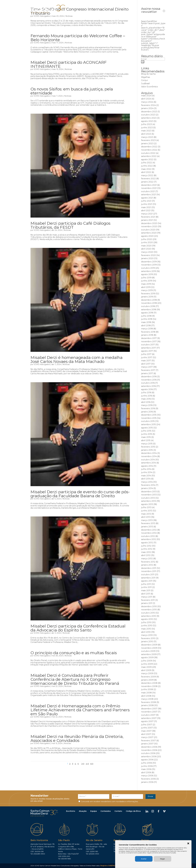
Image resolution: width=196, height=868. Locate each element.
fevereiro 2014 (148, 485)
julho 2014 (146, 469)
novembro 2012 (149, 533)
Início (76, 11)
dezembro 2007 (149, 709)
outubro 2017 (148, 345)
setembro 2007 (149, 718)
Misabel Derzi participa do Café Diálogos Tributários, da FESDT (70, 225)
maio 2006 (146, 769)
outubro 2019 (148, 268)
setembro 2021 (149, 195)
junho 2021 (147, 204)
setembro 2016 (148, 386)
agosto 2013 (147, 504)
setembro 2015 (148, 424)
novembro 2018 (149, 303)
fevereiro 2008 (149, 702)
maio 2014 (146, 476)
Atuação (83, 811)
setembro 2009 (149, 654)
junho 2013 (147, 511)
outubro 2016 (148, 383)
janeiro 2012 (147, 565)
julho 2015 (146, 431)
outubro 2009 (148, 651)
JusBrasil (145, 84)
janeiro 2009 (147, 680)
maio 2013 (146, 514)
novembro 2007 (149, 712)
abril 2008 (146, 696)
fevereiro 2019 (148, 294)
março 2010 (147, 635)
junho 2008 (147, 689)
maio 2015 (146, 437)
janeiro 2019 (147, 297)
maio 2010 (146, 629)
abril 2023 (146, 134)
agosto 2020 (147, 236)
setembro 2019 (149, 271)
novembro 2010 (149, 610)
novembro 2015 (149, 418)
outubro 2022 (148, 153)
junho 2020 (147, 242)
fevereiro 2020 (148, 255)
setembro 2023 (149, 118)
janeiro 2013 (147, 527)
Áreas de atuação (105, 11)
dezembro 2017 (149, 338)
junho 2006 (147, 766)
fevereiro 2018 (148, 332)
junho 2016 (147, 396)
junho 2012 (147, 549)
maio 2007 (146, 731)
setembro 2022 (149, 156)
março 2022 (147, 175)
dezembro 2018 (149, 300)
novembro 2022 (149, 150)
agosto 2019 (147, 274)
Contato (156, 11)
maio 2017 (146, 361)
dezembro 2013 (149, 492)
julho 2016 (146, 393)
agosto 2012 (147, 543)
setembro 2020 (149, 233)
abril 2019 (146, 287)
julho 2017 (146, 354)
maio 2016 (146, 399)
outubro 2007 (148, 715)
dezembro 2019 (149, 262)
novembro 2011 (149, 571)
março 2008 (147, 699)
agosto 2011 (147, 581)
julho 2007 (147, 725)
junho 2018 (147, 319)
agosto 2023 (147, 121)
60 (92, 764)
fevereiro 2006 (148, 779)
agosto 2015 (147, 428)
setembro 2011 (148, 578)
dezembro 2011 (149, 568)
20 (83, 764)
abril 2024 (146, 99)
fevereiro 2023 (148, 140)
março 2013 (147, 520)
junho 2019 (147, 281)
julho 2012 (146, 546)
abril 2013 (146, 517)
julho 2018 (146, 316)
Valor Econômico (149, 87)
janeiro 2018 (147, 335)
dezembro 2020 (149, 223)
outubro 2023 (148, 115)
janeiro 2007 (147, 744)
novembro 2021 (149, 188)
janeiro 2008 (147, 705)
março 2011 (147, 597)
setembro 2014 (149, 463)
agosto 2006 (147, 760)
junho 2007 (147, 728)
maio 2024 (146, 96)
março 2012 (147, 559)
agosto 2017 (147, 351)
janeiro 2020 (147, 258)
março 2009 (147, 673)
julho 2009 (147, 661)
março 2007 (147, 737)
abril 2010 (146, 632)
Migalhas (145, 77)
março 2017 (147, 367)
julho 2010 (146, 622)
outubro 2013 (148, 498)
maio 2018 (146, 322)
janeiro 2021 (147, 220)
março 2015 (147, 444)
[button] (189, 842)
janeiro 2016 (147, 412)
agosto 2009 (147, 657)
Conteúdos (106, 811)
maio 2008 (146, 693)
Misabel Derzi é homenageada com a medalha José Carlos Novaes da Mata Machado (76, 359)
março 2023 (147, 137)
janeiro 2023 (147, 144)
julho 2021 (146, 201)
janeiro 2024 (147, 108)
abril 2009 (146, 670)
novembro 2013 (149, 495)
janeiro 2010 (147, 642)
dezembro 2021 (149, 185)
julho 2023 (147, 124)
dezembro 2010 (149, 606)
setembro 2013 (149, 501)
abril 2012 (146, 555)
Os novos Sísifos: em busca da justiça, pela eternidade (72, 91)
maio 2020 (146, 246)
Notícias (69, 16)
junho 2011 (146, 587)
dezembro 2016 (149, 377)
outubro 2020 (148, 230)
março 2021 (147, 214)
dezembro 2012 (149, 530)
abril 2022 (146, 172)
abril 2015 (146, 440)
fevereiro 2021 (148, 217)
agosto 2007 (147, 721)
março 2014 (147, 482)
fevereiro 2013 (148, 523)
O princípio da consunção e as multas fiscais (74, 653)
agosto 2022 (147, 159)
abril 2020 (146, 249)
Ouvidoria (145, 11)
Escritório (71, 811)
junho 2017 (147, 357)
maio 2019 (146, 284)
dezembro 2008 (149, 683)
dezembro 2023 (149, 112)
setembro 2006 (149, 757)
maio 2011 (146, 590)
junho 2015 (147, 434)
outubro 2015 (148, 421)
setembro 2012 (149, 539)
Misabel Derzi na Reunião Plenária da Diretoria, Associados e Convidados (77, 738)
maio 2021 (146, 207)
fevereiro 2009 (148, 677)
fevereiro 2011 (148, 600)
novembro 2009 (149, 648)
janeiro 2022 (147, 182)
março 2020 (147, 252)
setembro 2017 (149, 348)
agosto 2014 (147, 466)
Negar (170, 859)
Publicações (130, 11)
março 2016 (147, 405)
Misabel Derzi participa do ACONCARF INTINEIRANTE (69, 64)
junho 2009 (147, 664)
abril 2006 (146, 773)
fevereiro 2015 (148, 447)
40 (87, 764)
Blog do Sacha (148, 74)
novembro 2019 (149, 265)
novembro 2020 (149, 226)
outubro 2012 (148, 536)
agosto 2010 (147, 619)
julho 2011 (146, 584)
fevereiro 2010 (148, 638)
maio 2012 (146, 552)
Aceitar (152, 859)
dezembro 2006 (149, 747)
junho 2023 (147, 128)
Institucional (87, 11)
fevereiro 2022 (148, 179)
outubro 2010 (148, 613)
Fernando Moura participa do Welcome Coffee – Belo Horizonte (78, 38)
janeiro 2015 (147, 450)
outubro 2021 (148, 191)
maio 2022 (146, 169)
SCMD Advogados (42, 16)
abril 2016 (146, 402)
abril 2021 (146, 211)
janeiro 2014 (147, 488)
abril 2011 (146, 594)
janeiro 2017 (147, 373)
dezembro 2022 (149, 147)
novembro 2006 (149, 750)
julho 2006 (147, 763)
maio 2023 (146, 131)
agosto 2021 (147, 198)
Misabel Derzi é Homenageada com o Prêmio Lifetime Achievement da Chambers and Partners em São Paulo (80, 710)
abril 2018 (146, 326)
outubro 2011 (148, 575)
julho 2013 (146, 507)
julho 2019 (146, 278)
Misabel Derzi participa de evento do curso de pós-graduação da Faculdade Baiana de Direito (80, 494)
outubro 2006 (148, 753)
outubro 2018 (148, 306)
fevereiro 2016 (148, 408)
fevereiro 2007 (148, 741)
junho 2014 (147, 472)
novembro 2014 (149, 456)
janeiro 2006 (147, 782)
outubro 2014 (148, 460)
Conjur (145, 80)
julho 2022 (147, 163)
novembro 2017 (149, 341)
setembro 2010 (149, 616)
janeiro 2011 (147, 603)
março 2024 (147, 102)
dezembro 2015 (149, 415)
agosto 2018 (147, 313)
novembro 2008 (149, 686)
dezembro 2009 (149, 645)
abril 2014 (146, 479)
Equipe (119, 11)
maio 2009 (146, 667)
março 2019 (147, 290)
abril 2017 (146, 364)
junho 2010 (147, 626)
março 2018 (147, 329)
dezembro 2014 (149, 453)
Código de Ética (133, 811)
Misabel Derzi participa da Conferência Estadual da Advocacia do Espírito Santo (78, 628)
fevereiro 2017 (148, 370)
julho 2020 (147, 239)
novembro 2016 (149, 380)
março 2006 (147, 776)
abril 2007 (146, 734)
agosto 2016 (147, 389)
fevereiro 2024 (148, 105)
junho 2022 (147, 166)
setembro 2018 (149, 310)
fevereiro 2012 (148, 562)
